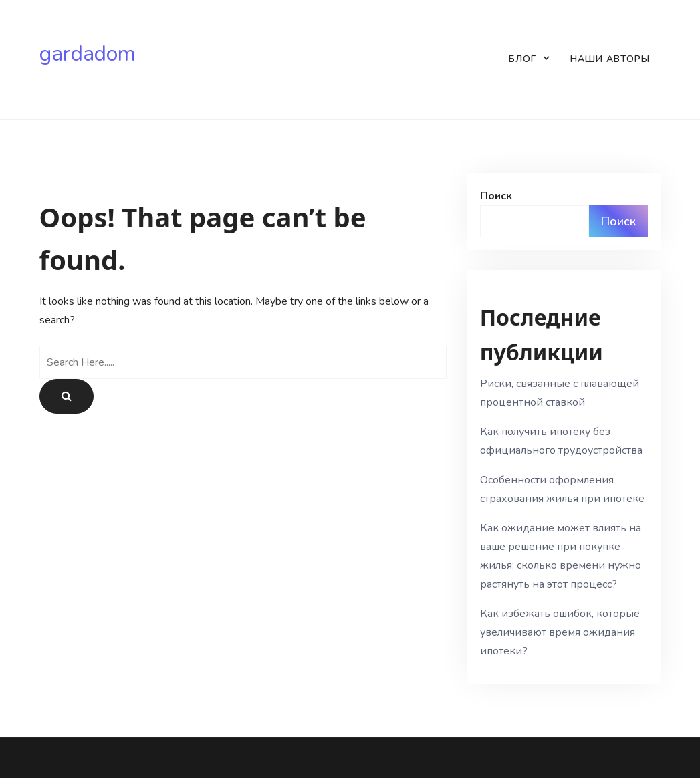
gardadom (88, 54)
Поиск (496, 196)
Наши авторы (610, 59)
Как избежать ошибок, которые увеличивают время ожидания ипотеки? (560, 632)
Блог (522, 59)
